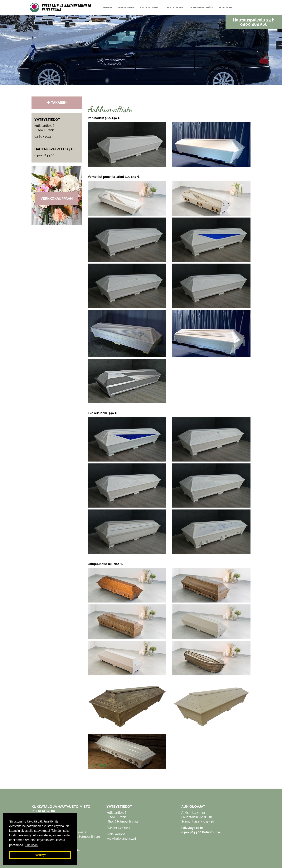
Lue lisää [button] (32, 845)
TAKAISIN (57, 103)
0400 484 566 (254, 24)
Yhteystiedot (227, 8)
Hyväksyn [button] (40, 855)
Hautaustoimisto (151, 8)
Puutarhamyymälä (202, 8)
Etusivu (107, 8)
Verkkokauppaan (57, 198)
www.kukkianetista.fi (121, 839)
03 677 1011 (43, 136)
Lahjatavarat (176, 8)
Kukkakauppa (126, 8)
